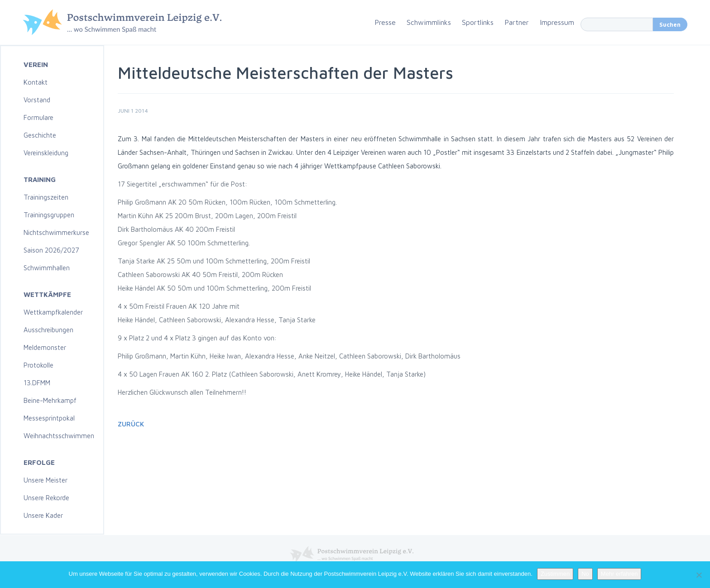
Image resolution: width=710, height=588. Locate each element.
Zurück (131, 424)
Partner (517, 22)
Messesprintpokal (49, 418)
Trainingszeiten (46, 197)
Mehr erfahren (619, 574)
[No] (699, 575)
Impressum (557, 22)
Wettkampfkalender (53, 312)
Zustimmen (555, 574)
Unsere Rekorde (46, 498)
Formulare (38, 117)
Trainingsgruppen (49, 215)
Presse (385, 22)
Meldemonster (45, 347)
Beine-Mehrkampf (50, 400)
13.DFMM (37, 383)
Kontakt (36, 82)
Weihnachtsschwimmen (59, 436)
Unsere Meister (46, 480)
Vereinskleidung (46, 153)
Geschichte (40, 135)
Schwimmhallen (47, 268)
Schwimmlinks (429, 22)
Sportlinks (478, 22)
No (585, 574)
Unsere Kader (43, 515)
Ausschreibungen (48, 330)
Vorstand (37, 100)
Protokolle (38, 365)
